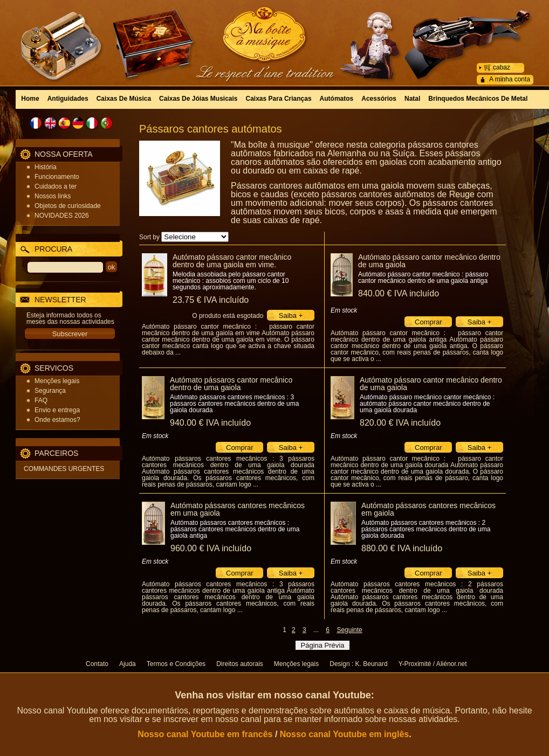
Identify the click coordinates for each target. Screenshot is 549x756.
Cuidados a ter (56, 186)
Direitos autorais (240, 664)
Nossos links (53, 196)
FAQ (41, 400)
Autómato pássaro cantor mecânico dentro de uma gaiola (429, 261)
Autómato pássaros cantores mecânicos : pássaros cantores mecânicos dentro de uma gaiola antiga (235, 529)
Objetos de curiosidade (68, 206)
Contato (97, 664)
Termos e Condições (176, 664)
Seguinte (349, 630)
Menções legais (57, 381)
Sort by (149, 237)
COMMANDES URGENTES (64, 469)
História (46, 167)
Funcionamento (57, 177)
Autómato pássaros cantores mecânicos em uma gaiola (238, 509)
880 (402, 548)
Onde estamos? (57, 420)
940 (210, 423)
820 (400, 423)
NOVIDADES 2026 (62, 216)
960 (211, 548)
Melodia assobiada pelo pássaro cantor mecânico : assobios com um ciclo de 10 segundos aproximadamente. (231, 281)
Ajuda (128, 664)
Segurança (50, 391)
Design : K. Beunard (358, 664)
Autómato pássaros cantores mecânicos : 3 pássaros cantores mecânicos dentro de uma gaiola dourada (234, 404)
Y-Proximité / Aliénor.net (433, 664)
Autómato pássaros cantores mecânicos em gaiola (428, 509)
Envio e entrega (57, 410)
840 (399, 293)
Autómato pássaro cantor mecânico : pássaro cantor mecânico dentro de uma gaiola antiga (423, 278)
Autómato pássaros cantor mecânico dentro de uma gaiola (231, 384)
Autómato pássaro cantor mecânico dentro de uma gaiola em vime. (232, 261)
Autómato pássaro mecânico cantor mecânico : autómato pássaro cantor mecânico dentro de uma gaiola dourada (427, 404)
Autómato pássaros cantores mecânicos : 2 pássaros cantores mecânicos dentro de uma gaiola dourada (426, 529)
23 (211, 300)
